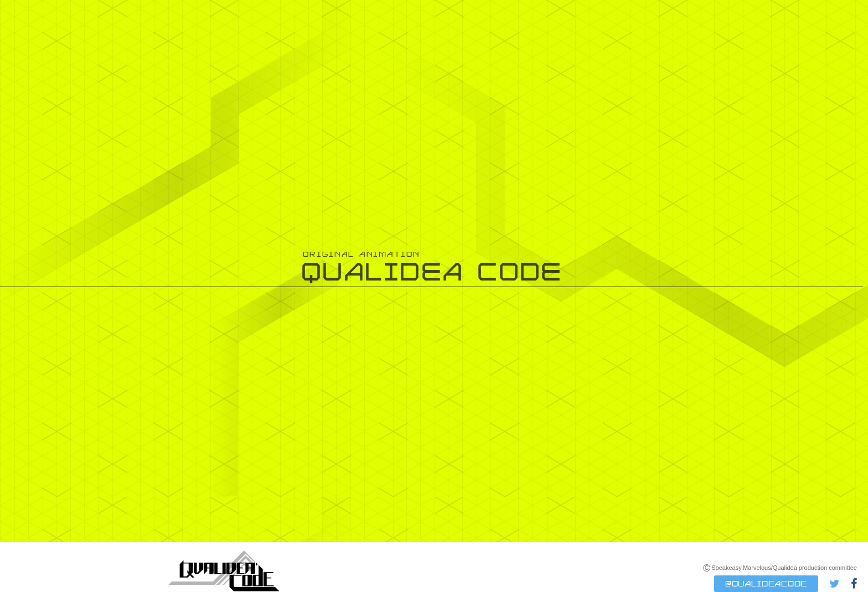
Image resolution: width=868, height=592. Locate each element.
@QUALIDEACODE (766, 584)
